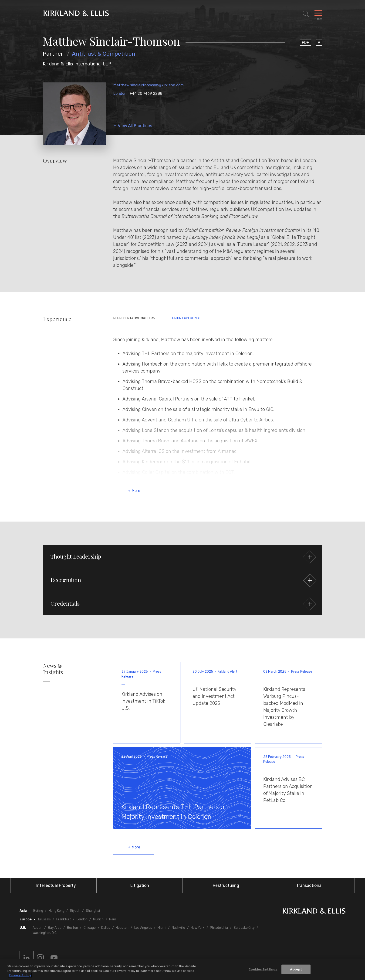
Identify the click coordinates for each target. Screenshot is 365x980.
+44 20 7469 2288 (146, 93)
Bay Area (55, 928)
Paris (113, 919)
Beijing (38, 911)
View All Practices (135, 126)
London (120, 93)
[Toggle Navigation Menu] (318, 14)
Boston (73, 928)
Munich (98, 919)
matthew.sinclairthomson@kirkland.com (149, 85)
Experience (57, 319)
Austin (37, 928)
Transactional (309, 885)
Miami (162, 928)
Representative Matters (134, 318)
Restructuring (226, 885)
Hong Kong (57, 911)
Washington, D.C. (45, 933)
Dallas (106, 928)
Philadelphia (219, 928)
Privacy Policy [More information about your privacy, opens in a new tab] (20, 975)
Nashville (178, 928)
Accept (296, 969)
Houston (122, 928)
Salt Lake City (244, 928)
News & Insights (53, 669)
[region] (182, 970)
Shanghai (93, 911)
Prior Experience (186, 318)
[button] (182, 556)
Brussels (44, 919)
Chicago (90, 928)
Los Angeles (143, 928)
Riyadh (75, 911)
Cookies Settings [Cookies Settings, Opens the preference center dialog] (263, 969)
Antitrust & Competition (104, 54)
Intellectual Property (56, 885)
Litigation (140, 885)
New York (198, 928)
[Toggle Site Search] (306, 14)
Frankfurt (64, 919)
